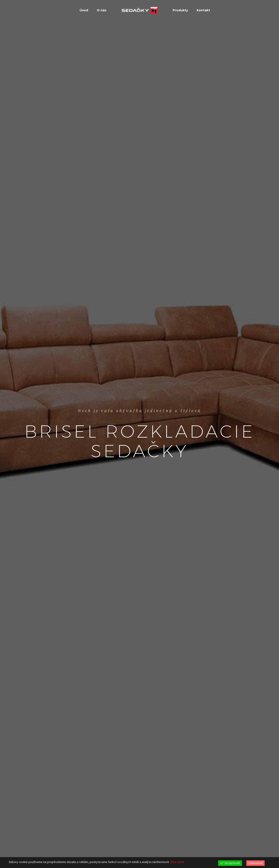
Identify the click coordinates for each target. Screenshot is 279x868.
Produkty (180, 10)
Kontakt (203, 10)
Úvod (84, 10)
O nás (102, 10)
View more (177, 862)
